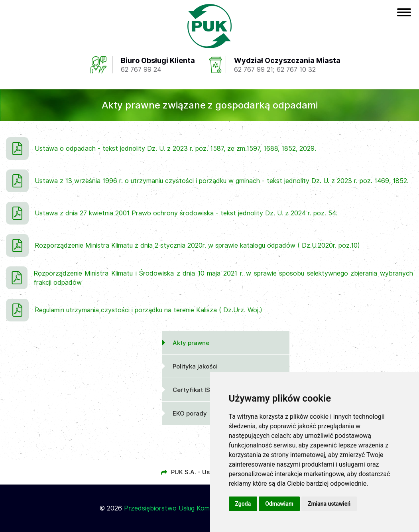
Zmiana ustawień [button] (329, 504)
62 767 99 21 (254, 70)
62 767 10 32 (296, 70)
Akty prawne (191, 343)
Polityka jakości (195, 366)
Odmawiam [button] (279, 504)
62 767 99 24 (141, 70)
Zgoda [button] (243, 504)
